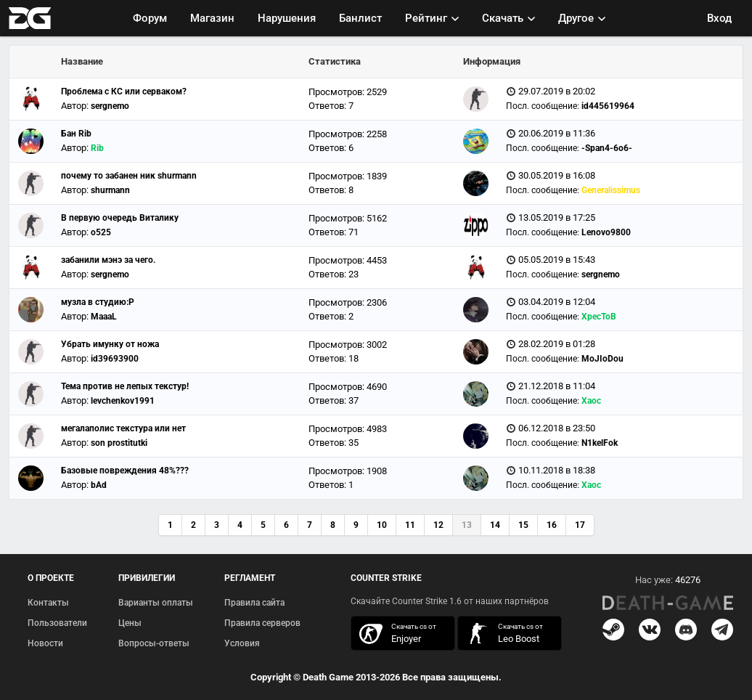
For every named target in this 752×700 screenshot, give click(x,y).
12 (438, 525)
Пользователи (57, 623)
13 (467, 525)
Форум (150, 18)
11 (410, 525)
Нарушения (287, 18)
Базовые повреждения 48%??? (125, 471)
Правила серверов (262, 623)
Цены (130, 623)
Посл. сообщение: (543, 106)
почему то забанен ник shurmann (129, 176)
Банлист (360, 18)
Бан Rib (76, 134)
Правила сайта (254, 603)
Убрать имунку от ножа (110, 344)
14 (495, 525)
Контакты (48, 603)
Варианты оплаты (156, 603)
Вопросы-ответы (154, 643)
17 (580, 525)
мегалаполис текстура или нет (123, 428)
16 (552, 525)
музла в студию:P (98, 302)
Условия (242, 643)
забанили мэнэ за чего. (108, 260)
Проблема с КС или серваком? (124, 91)
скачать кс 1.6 (502, 634)
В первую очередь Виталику (120, 218)
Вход (719, 18)
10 (382, 525)
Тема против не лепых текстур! (125, 386)
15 (523, 525)
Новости (45, 643)
